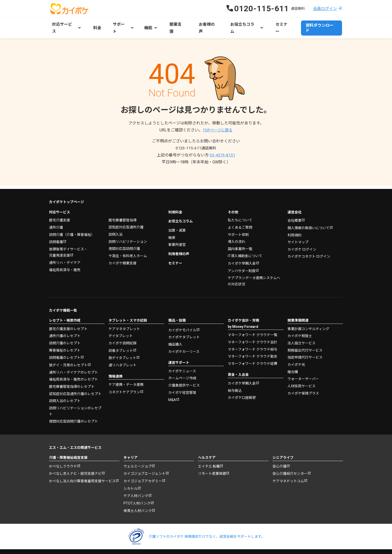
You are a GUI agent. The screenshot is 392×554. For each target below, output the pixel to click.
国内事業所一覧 (240, 238)
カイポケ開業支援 (122, 252)
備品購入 (175, 334)
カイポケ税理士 (300, 325)
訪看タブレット (121, 340)
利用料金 (175, 201)
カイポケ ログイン (302, 239)
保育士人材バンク (138, 501)
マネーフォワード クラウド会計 (252, 331)
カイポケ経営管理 (182, 382)
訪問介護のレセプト (65, 332)
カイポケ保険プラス (303, 382)
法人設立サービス (301, 332)
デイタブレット (121, 325)
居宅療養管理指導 (122, 209)
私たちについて (240, 209)
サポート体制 (238, 223)
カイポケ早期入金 (242, 252)
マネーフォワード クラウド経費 (252, 352)
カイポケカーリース (184, 341)
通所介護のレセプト (65, 325)
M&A (172, 389)
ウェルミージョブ (137, 456)
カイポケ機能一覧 (63, 299)
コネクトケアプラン (124, 382)
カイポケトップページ (66, 191)
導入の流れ (236, 230)
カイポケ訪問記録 (122, 332)
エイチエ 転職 (209, 456)
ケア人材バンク (136, 486)
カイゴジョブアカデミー (143, 471)
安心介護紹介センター (290, 463)
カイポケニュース (182, 360)
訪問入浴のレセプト (65, 390)
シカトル (130, 478)
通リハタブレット (122, 354)
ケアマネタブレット (124, 318)
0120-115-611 (196, 140)
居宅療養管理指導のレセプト (72, 376)
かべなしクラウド (63, 456)
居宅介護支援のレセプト (68, 318)
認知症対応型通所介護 (126, 216)
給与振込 (235, 380)
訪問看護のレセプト (65, 347)
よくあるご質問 (240, 216)
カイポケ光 (296, 353)
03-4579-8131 (222, 147)
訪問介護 (72, 223)
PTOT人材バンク (137, 494)
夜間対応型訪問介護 (124, 237)
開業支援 (172, 24)
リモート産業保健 (212, 463)
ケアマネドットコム (288, 471)
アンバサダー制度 (242, 260)
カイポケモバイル (182, 319)
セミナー (272, 24)
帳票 (172, 226)
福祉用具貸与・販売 (65, 259)
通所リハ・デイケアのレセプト (73, 362)
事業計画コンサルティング (308, 318)
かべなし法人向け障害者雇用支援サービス (82, 471)
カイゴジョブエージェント (144, 463)
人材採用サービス (301, 375)
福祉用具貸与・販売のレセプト (73, 369)
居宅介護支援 (59, 209)
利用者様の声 (179, 243)
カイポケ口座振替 (242, 387)
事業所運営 (177, 233)
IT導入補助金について (245, 245)
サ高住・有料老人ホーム (128, 245)
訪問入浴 (115, 223)
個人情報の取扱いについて (308, 217)
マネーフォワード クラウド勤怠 (252, 345)
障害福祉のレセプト (65, 339)
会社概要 (294, 210)
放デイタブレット (122, 347)
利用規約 (294, 224)
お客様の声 (200, 24)
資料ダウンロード (321, 24)
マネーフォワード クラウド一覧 (252, 324)
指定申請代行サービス (305, 346)
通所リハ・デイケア (65, 252)
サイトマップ (298, 231)
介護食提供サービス (184, 374)
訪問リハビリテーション (128, 230)
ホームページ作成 (182, 367)
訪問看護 (56, 231)
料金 (95, 24)
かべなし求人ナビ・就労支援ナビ (75, 463)
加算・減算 (177, 219)
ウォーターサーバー (303, 368)
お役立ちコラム (180, 210)
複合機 (293, 361)
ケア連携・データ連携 (126, 374)
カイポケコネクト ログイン (309, 246)
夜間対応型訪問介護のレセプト (73, 410)
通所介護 (56, 216)
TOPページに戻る (218, 122)
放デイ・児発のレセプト (68, 354)
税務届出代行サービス (305, 339)
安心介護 (279, 456)
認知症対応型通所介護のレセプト (75, 383)
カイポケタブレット (184, 326)
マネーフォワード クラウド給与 (252, 338)
